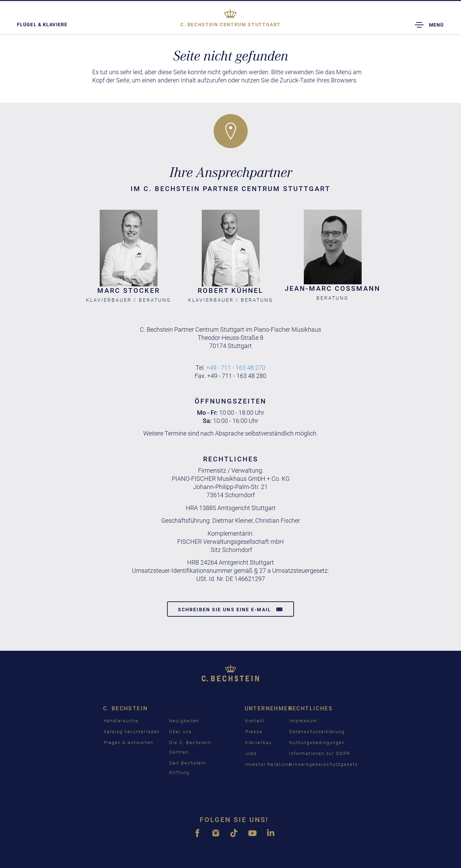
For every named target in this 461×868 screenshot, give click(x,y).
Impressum (303, 721)
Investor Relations (268, 764)
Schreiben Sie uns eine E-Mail (230, 609)
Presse (254, 732)
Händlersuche (121, 721)
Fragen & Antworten (129, 743)
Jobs (251, 753)
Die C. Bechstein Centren (190, 747)
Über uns (180, 732)
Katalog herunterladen (132, 732)
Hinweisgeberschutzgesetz (323, 764)
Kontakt (255, 721)
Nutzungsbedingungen (317, 743)
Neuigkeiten (184, 721)
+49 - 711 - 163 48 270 (236, 368)
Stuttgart (230, 25)
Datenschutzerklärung (317, 732)
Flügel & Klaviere (42, 25)
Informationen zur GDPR (320, 753)
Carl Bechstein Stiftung (188, 768)
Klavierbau (259, 743)
